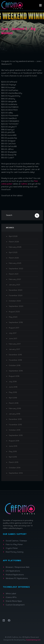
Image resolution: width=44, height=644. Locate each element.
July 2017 (13, 333)
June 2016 (13, 387)
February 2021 (15, 279)
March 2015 (14, 462)
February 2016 (15, 408)
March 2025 (14, 258)
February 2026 (15, 247)
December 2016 (15, 355)
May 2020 (13, 317)
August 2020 (14, 312)
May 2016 (13, 392)
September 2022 (16, 269)
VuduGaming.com (33, 640)
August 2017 (14, 328)
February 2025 (15, 263)
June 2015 (13, 446)
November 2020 (16, 295)
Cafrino (24, 184)
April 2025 (13, 252)
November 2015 (15, 425)
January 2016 (14, 414)
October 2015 (15, 430)
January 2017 (14, 349)
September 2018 (16, 322)
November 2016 (15, 360)
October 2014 (15, 468)
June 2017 (13, 338)
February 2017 (15, 344)
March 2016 (14, 403)
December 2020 (16, 290)
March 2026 (14, 242)
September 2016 (16, 371)
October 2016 (15, 365)
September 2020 (16, 306)
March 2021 (14, 274)
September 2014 (16, 473)
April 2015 (13, 457)
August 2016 (14, 376)
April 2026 (13, 236)
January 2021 (14, 285)
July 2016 (13, 382)
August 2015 (14, 441)
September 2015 (16, 435)
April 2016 (13, 398)
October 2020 (15, 301)
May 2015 (13, 451)
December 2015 (15, 419)
